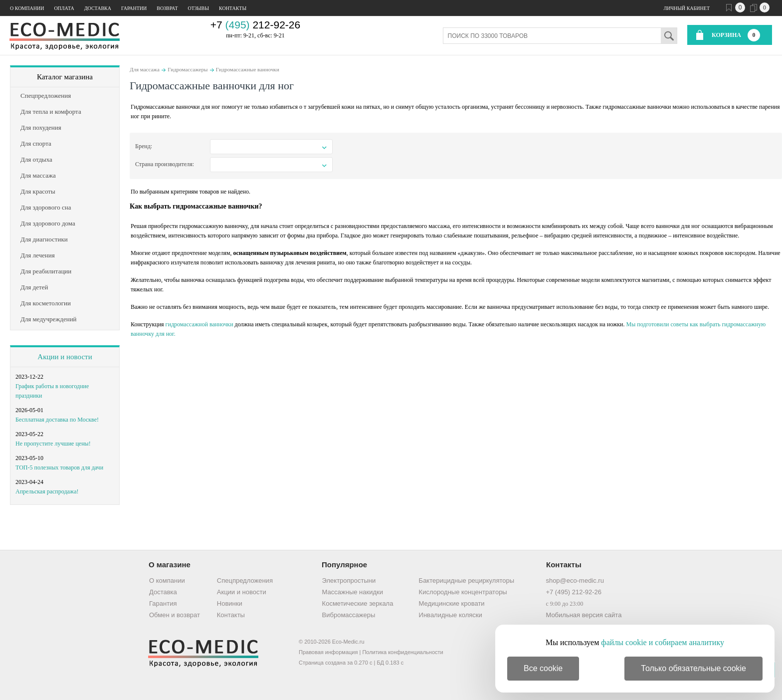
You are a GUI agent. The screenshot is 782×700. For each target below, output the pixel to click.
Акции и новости (65, 357)
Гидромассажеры (188, 69)
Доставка (98, 8)
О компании (27, 8)
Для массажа (145, 69)
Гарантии (134, 8)
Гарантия (163, 603)
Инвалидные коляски (451, 615)
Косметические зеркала (358, 603)
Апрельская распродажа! (47, 491)
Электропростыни (349, 581)
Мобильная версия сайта (584, 615)
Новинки (230, 603)
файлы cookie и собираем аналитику (663, 642)
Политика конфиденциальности (402, 652)
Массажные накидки (353, 592)
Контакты (233, 8)
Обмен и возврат (175, 615)
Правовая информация (328, 652)
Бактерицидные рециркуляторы (467, 581)
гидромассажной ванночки (199, 324)
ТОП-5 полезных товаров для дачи (59, 467)
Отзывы (198, 8)
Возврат (167, 8)
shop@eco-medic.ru (575, 581)
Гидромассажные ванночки (248, 69)
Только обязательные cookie (693, 668)
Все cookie (543, 668)
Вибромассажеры (349, 615)
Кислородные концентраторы (463, 592)
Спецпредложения (245, 581)
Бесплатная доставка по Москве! (57, 420)
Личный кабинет (687, 8)
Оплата (64, 8)
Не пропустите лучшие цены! (53, 444)
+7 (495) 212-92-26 (574, 592)
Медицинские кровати (452, 603)
